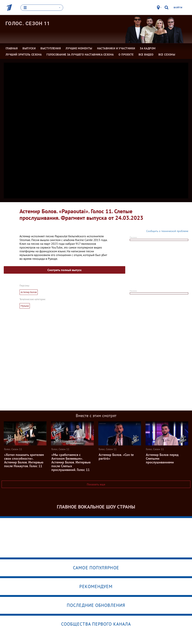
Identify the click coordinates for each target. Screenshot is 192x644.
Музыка (25, 306)
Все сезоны (167, 54)
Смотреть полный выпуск (64, 270)
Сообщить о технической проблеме (167, 231)
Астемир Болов (29, 292)
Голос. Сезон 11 (28, 23)
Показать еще (96, 484)
